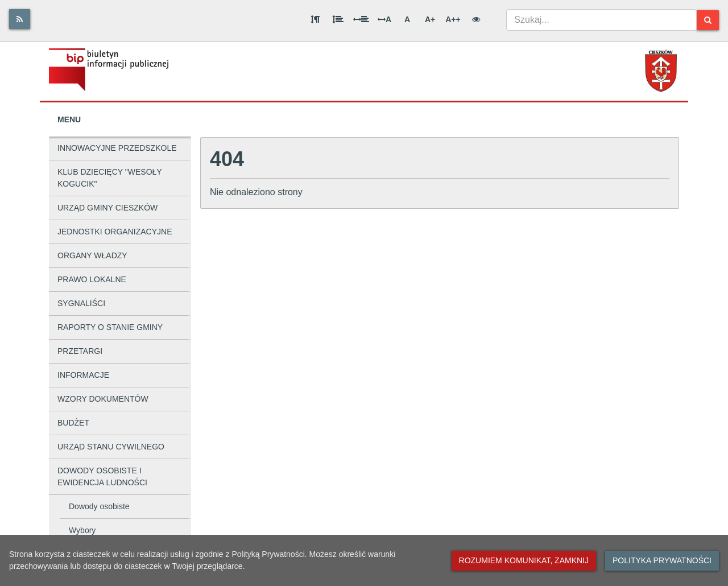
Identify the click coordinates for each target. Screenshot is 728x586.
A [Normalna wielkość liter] (407, 19)
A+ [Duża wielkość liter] (430, 19)
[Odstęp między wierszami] (338, 19)
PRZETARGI (80, 351)
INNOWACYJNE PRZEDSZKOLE (117, 148)
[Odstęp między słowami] (361, 19)
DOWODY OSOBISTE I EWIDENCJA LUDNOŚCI (102, 476)
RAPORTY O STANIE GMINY (110, 327)
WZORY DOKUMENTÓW (103, 399)
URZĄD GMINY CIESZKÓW (107, 208)
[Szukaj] (708, 20)
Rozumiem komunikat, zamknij (524, 560)
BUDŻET (73, 423)
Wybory (82, 530)
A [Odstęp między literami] (384, 19)
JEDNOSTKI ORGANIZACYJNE (115, 232)
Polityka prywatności (662, 560)
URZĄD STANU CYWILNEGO (111, 447)
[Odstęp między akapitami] (315, 19)
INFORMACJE (83, 375)
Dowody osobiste (99, 506)
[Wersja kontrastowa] (476, 19)
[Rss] (20, 19)
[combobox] (601, 20)
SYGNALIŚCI (81, 303)
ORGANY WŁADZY (92, 255)
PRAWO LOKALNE (92, 279)
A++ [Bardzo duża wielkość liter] (453, 19)
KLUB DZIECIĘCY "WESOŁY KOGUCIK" (110, 178)
